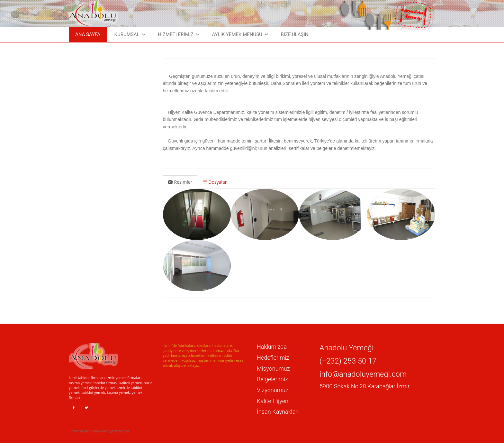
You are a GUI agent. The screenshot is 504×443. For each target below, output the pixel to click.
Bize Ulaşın (294, 34)
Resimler (180, 182)
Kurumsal (127, 34)
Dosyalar (215, 182)
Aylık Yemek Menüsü (237, 34)
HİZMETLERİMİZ (176, 34)
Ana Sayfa (88, 34)
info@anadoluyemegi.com (363, 374)
